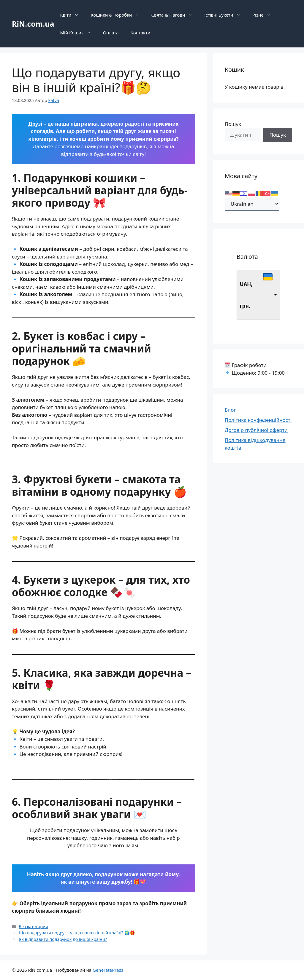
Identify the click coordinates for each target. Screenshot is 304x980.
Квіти (72, 15)
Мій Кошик (78, 33)
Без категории (33, 926)
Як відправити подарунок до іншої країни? (63, 939)
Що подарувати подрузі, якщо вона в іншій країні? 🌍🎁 (77, 933)
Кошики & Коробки (118, 15)
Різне (265, 15)
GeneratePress (108, 970)
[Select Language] (252, 204)
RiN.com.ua (33, 24)
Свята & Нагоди (175, 15)
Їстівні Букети (225, 15)
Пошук (233, 124)
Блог (230, 410)
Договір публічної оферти (256, 430)
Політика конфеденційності (258, 420)
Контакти (141, 33)
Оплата (111, 33)
